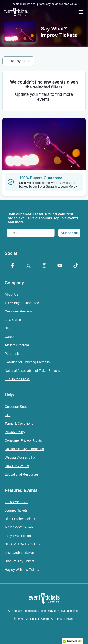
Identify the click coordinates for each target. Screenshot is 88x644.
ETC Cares (13, 320)
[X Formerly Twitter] (28, 266)
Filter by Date (18, 61)
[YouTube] (60, 266)
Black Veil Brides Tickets (23, 544)
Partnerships (14, 354)
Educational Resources (22, 474)
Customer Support (18, 407)
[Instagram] (44, 266)
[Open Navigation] (81, 12)
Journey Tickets (16, 510)
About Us (11, 294)
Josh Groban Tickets (20, 553)
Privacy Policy (15, 432)
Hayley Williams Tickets (22, 570)
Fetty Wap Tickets (18, 536)
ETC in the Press (17, 379)
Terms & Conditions (19, 424)
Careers (11, 337)
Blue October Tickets (20, 519)
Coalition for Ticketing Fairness (27, 362)
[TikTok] (75, 266)
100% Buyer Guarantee (22, 303)
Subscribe (69, 233)
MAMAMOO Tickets (19, 527)
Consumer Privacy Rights (23, 440)
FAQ (8, 415)
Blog (8, 328)
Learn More (69, 187)
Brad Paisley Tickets (19, 561)
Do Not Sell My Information (24, 449)
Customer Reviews (18, 311)
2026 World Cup (17, 502)
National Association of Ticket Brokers (32, 371)
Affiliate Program (17, 345)
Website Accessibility (20, 457)
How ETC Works (17, 466)
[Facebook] (13, 266)
